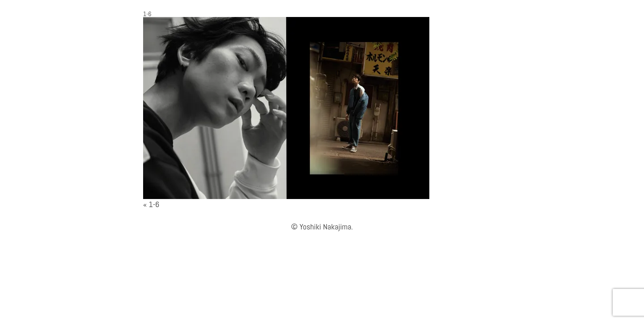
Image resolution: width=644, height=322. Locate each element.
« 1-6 (151, 204)
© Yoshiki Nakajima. (322, 227)
